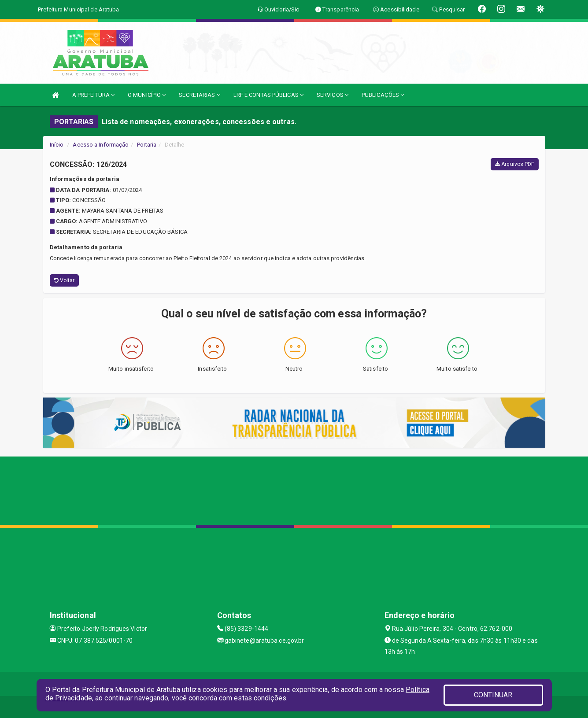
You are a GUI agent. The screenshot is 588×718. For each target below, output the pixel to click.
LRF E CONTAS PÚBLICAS (268, 95)
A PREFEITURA (93, 95)
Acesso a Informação (101, 145)
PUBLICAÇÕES (383, 95)
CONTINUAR (493, 695)
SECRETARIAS (199, 95)
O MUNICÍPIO (147, 95)
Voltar (65, 280)
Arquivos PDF (514, 164)
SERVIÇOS (333, 95)
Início (57, 145)
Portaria (147, 145)
